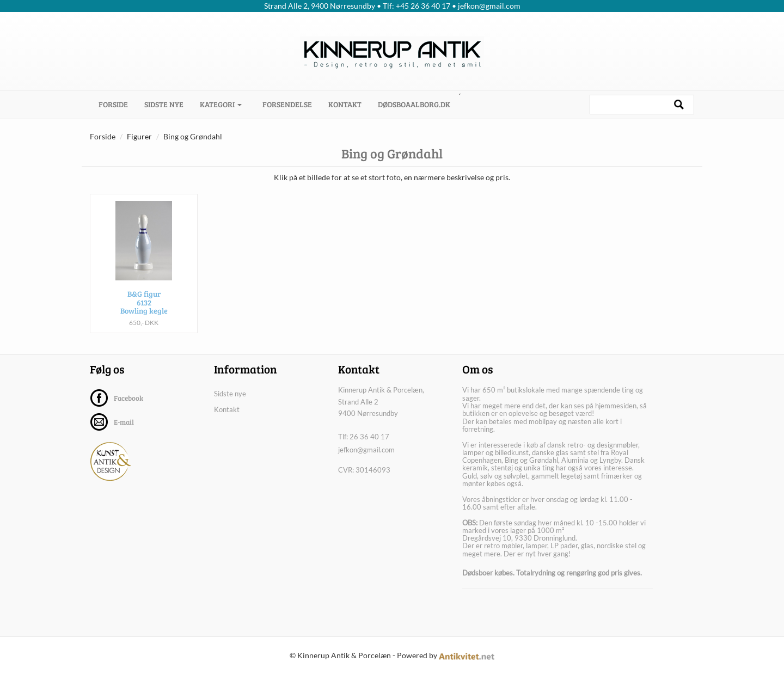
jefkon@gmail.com (366, 450)
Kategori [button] (221, 104)
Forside (117, 104)
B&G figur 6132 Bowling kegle (144, 302)
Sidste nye (164, 104)
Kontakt (345, 104)
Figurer (139, 136)
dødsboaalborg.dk (414, 104)
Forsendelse (287, 104)
